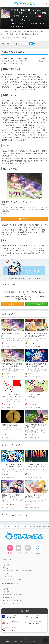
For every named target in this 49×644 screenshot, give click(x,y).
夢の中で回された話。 (10, 425)
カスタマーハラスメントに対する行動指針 (18, 571)
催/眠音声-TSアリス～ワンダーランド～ (17, 202)
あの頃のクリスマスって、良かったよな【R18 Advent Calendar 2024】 (12, 397)
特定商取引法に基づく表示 (12, 595)
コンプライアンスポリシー (12, 603)
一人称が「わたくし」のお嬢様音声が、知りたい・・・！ (36, 497)
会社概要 (6, 565)
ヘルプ (6, 574)
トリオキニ (15, 629)
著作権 (6, 589)
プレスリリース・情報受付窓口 (14, 579)
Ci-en (15, 623)
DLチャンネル (24, 3)
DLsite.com (15, 617)
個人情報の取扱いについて (12, 598)
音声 (21, 27)
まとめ (17, 527)
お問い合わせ (8, 576)
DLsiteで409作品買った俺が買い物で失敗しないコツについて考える (36, 336)
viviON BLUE (38, 623)
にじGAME (38, 617)
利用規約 (6, 568)
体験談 (18, 38)
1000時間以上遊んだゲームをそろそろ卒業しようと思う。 (36, 467)
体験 (27, 38)
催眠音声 (8, 38)
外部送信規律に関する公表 (12, 600)
